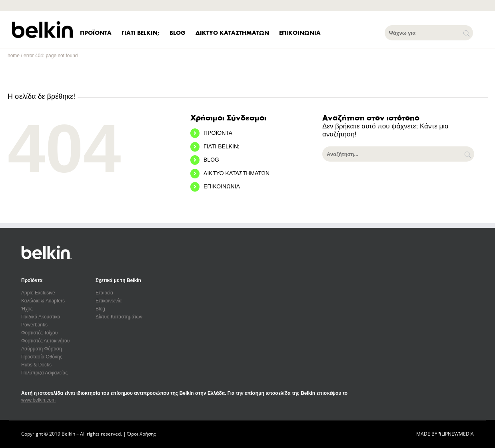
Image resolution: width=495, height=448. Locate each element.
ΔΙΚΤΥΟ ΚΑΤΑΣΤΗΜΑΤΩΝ (237, 173)
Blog (100, 309)
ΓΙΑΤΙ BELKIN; (222, 146)
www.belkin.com (38, 400)
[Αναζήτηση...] (398, 154)
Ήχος (27, 309)
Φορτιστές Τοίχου (39, 333)
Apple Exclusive (38, 293)
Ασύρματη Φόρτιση (42, 349)
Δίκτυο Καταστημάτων (119, 317)
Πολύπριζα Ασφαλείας (44, 373)
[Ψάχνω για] (429, 33)
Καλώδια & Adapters (43, 301)
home (14, 56)
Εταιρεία (104, 293)
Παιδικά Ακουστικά (41, 317)
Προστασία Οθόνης (42, 357)
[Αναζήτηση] (468, 154)
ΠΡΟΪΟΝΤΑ (218, 133)
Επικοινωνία (109, 301)
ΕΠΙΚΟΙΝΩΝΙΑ (222, 186)
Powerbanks (34, 325)
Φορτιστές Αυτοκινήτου (45, 341)
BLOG (211, 160)
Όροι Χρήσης (142, 434)
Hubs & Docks (36, 365)
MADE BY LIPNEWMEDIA (445, 434)
